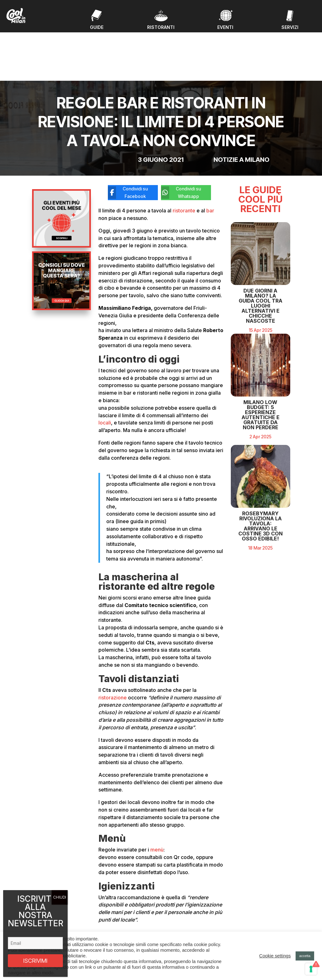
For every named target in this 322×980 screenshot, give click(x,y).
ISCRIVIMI (35, 961)
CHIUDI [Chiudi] (60, 897)
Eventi (106, 909)
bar (210, 159)
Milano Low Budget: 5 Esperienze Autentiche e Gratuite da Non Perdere (261, 401)
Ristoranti (109, 924)
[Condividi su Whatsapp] (181, 141)
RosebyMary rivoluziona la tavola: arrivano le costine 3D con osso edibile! (261, 512)
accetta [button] (305, 956)
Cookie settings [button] (275, 956)
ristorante (184, 159)
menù (157, 798)
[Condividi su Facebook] (128, 141)
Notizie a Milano (241, 108)
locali (105, 371)
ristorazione (113, 646)
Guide (106, 916)
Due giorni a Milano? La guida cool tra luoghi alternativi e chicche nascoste (261, 292)
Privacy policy (252, 929)
